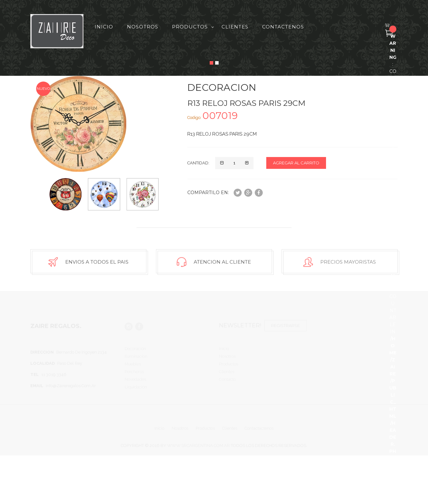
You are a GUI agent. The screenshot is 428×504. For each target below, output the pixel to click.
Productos (190, 27)
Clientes (235, 27)
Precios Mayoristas (348, 263)
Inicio (104, 27)
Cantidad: (198, 163)
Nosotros (143, 27)
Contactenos (283, 27)
